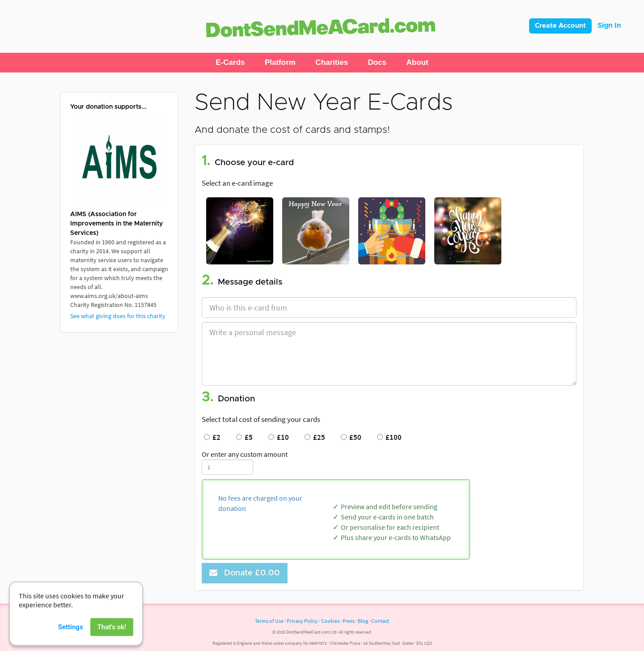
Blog (363, 621)
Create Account (560, 26)
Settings (71, 641)
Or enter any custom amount (245, 454)
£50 (351, 437)
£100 (389, 437)
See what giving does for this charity (118, 316)
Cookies (330, 621)
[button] (230, 63)
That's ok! (112, 641)
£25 (315, 437)
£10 (279, 437)
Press (349, 621)
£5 (244, 437)
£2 (212, 437)
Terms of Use (269, 621)
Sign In (609, 26)
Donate (245, 573)
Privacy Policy (302, 621)
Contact (380, 621)
